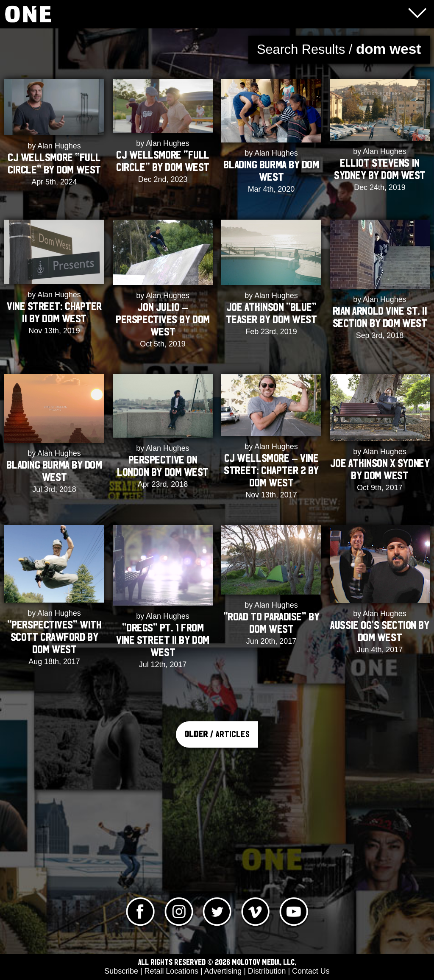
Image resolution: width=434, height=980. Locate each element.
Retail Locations (171, 971)
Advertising (223, 971)
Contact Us (311, 971)
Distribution (267, 971)
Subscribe (121, 971)
